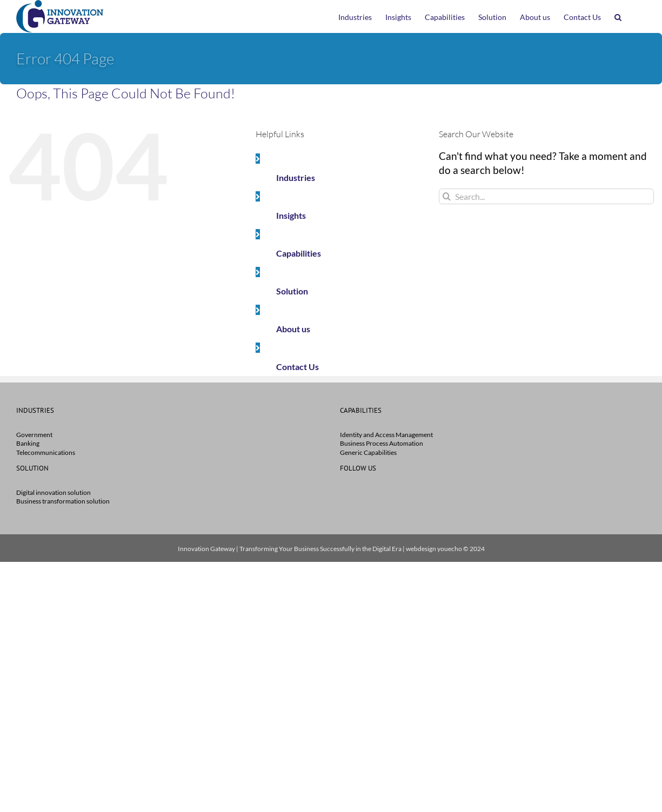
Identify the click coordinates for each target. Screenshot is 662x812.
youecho (450, 549)
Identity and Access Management (386, 435)
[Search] (447, 196)
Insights (291, 215)
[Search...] (546, 196)
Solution (292, 291)
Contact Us (297, 367)
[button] (618, 16)
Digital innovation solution (54, 492)
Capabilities (299, 253)
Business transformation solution (63, 501)
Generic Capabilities (368, 452)
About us (293, 329)
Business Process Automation (382, 443)
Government (34, 435)
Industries (296, 177)
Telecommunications (46, 452)
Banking (28, 443)
